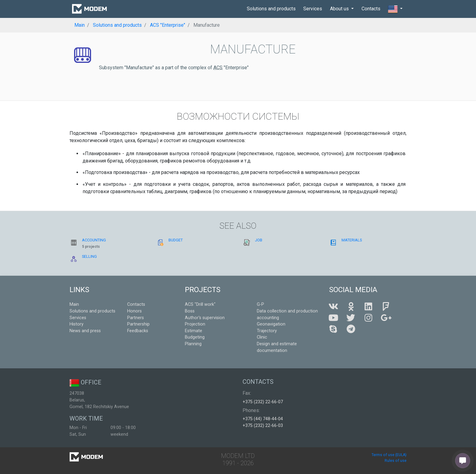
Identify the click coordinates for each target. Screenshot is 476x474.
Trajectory (267, 331)
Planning (193, 344)
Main (74, 304)
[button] (395, 9)
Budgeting (195, 337)
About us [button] (340, 9)
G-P (260, 304)
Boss (190, 311)
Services (313, 9)
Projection (195, 324)
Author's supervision (205, 318)
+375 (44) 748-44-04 (263, 419)
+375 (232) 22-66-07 (263, 402)
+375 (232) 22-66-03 (263, 426)
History (76, 324)
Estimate (194, 331)
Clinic (262, 337)
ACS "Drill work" (200, 304)
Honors (134, 311)
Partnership (138, 324)
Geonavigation (271, 324)
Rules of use (396, 461)
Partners (136, 318)
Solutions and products (271, 9)
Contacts (371, 9)
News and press (85, 331)
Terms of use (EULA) (389, 455)
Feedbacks (138, 331)
